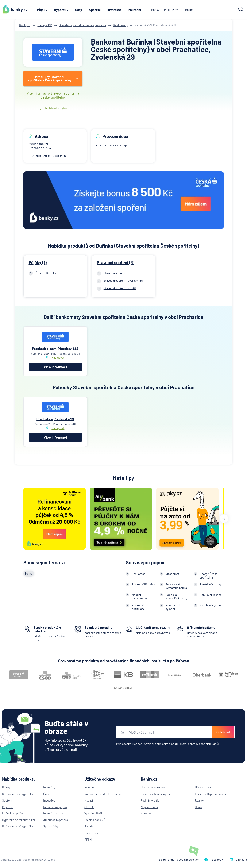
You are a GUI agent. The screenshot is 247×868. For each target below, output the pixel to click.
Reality (199, 800)
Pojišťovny (171, 10)
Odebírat (223, 732)
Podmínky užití (150, 800)
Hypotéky (61, 10)
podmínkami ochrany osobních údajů (195, 744)
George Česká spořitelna (209, 576)
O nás (198, 807)
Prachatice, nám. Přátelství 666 (55, 348)
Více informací (55, 367)
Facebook (214, 859)
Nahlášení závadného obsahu (103, 794)
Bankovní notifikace (138, 607)
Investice (114, 10)
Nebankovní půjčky (55, 807)
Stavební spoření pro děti (120, 288)
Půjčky (42, 10)
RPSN (88, 839)
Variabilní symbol (211, 605)
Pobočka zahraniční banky (176, 596)
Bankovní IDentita (143, 584)
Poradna (188, 10)
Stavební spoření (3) (116, 262)
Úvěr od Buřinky (46, 273)
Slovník (89, 807)
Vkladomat (172, 574)
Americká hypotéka (56, 820)
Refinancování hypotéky (18, 794)
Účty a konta (203, 787)
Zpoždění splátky (211, 584)
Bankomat (138, 574)
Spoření (95, 10)
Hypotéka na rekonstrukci (19, 820)
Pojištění (134, 10)
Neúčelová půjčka (13, 813)
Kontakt (146, 813)
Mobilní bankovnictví (140, 596)
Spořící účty (51, 826)
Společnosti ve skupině (156, 794)
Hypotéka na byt (53, 813)
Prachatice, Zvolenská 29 (55, 419)
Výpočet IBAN (93, 813)
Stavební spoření (114, 273)
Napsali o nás (149, 807)
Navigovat (58, 358)
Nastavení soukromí (153, 787)
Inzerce (89, 787)
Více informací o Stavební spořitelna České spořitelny (53, 95)
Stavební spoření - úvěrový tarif (124, 281)
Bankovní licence (211, 595)
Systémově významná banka (176, 586)
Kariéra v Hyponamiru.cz (211, 794)
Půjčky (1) (38, 262)
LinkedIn (238, 859)
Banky (155, 10)
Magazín (89, 800)
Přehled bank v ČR (96, 820)
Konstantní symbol (173, 607)
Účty (79, 10)
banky (29, 573)
